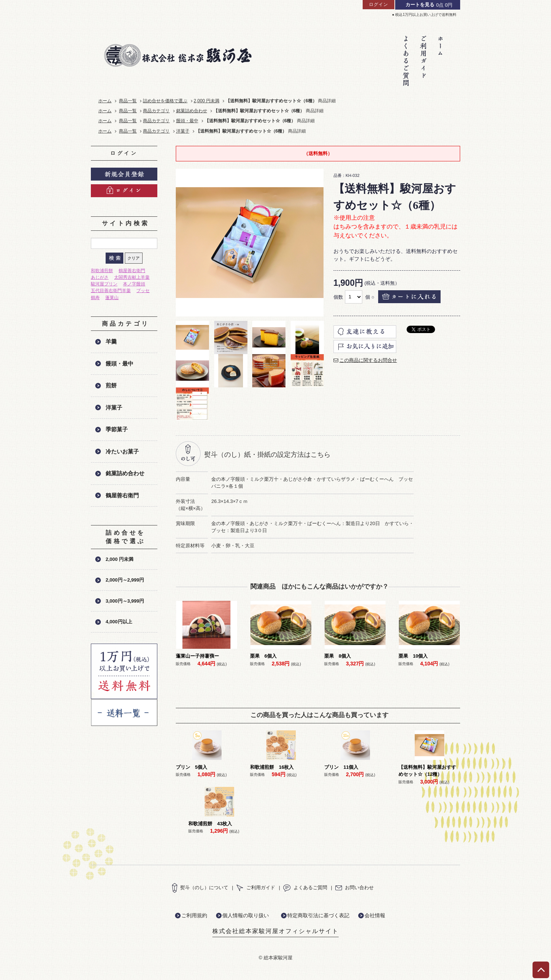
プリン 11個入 (341, 767)
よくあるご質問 (305, 888)
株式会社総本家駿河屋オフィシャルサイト (275, 931)
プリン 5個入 (191, 767)
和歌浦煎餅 (102, 271)
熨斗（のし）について (200, 888)
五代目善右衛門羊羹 (111, 291)
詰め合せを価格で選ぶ (165, 101)
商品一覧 (128, 101)
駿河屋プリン (104, 284)
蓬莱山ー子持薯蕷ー (197, 656)
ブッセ (143, 291)
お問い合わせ (355, 888)
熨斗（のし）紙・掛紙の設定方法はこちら (267, 455)
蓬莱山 (112, 298)
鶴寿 (95, 298)
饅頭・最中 (187, 121)
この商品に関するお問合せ (368, 360)
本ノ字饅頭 (134, 284)
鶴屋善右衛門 (132, 271)
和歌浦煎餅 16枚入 (272, 767)
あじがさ (100, 277)
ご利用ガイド (256, 888)
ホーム (105, 101)
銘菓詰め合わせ (192, 111)
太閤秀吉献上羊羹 (132, 277)
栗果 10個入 (413, 656)
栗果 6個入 (263, 656)
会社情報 (375, 915)
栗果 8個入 (338, 656)
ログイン (379, 4)
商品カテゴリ (156, 111)
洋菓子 (183, 131)
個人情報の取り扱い (246, 915)
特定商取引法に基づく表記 (318, 915)
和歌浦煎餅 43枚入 (210, 824)
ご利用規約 (194, 915)
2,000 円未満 (207, 101)
